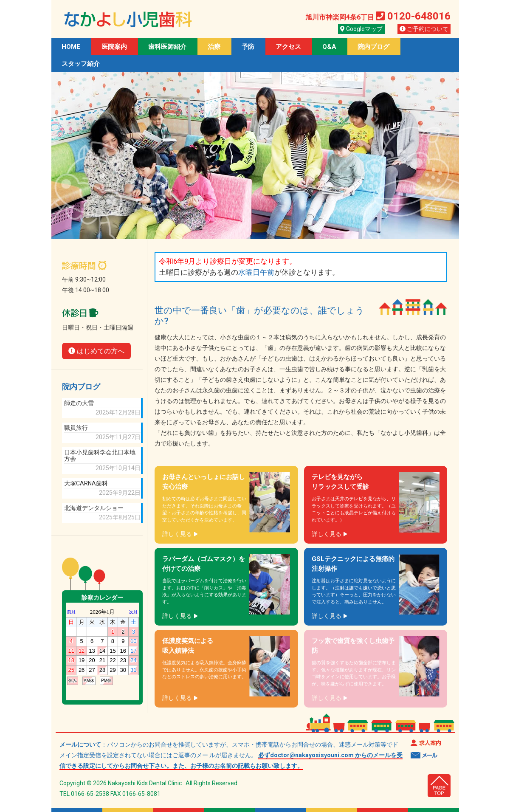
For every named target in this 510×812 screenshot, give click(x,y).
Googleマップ (361, 29)
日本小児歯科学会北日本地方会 (100, 456)
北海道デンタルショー (94, 508)
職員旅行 (76, 428)
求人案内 (426, 743)
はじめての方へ (96, 351)
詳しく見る (177, 534)
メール (424, 755)
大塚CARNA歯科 (86, 484)
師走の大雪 (79, 403)
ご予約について (424, 29)
